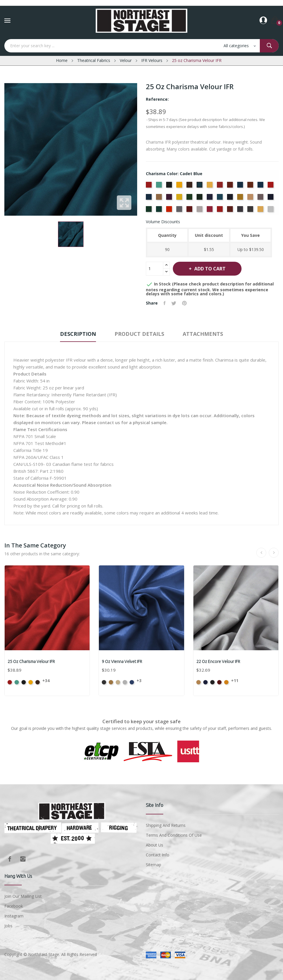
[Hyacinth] (210, 199)
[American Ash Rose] (149, 186)
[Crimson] (271, 186)
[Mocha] (251, 199)
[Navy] (271, 199)
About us (155, 845)
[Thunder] (251, 211)
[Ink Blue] (231, 199)
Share (165, 303)
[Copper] (251, 186)
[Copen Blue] (241, 186)
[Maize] (241, 199)
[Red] (210, 211)
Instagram (23, 859)
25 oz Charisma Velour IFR (31, 662)
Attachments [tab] (203, 334)
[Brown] (190, 186)
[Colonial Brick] (231, 186)
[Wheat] (261, 211)
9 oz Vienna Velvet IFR (122, 662)
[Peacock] (160, 211)
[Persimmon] (170, 211)
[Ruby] (231, 211)
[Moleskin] (261, 199)
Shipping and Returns (166, 825)
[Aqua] (160, 186)
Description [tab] (78, 334)
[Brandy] (180, 186)
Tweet (174, 303)
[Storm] (241, 211)
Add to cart (209, 269)
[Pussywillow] (200, 211)
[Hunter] (200, 199)
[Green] (190, 199)
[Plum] (190, 211)
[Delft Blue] (149, 199)
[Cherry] (221, 186)
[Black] (170, 186)
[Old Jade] (149, 211)
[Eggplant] (170, 199)
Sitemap (154, 865)
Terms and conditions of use (174, 835)
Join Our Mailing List (23, 896)
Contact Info (158, 855)
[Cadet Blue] (200, 186)
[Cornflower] (261, 186)
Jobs (8, 926)
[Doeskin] (160, 199)
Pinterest (184, 303)
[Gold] (180, 199)
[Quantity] (155, 269)
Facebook (10, 859)
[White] (271, 211)
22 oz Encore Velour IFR (218, 662)
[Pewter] (180, 211)
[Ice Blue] (221, 199)
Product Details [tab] (139, 334)
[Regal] (221, 211)
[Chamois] (210, 186)
